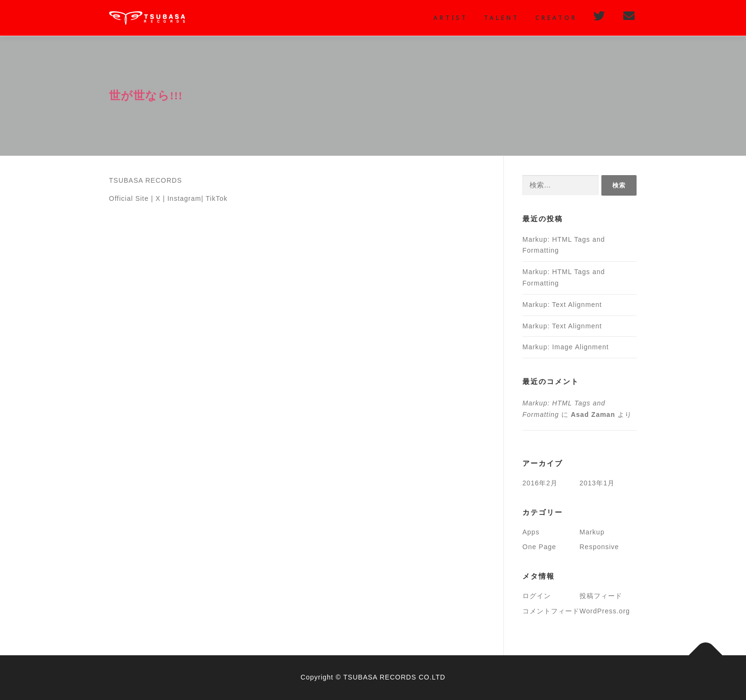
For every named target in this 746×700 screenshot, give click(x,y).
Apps (531, 532)
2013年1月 (597, 483)
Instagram (184, 198)
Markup (592, 532)
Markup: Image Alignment (566, 347)
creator (556, 18)
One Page (539, 547)
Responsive (599, 547)
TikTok (216, 198)
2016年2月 (540, 483)
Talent (501, 18)
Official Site (129, 198)
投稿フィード (601, 596)
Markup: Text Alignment (562, 305)
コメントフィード (551, 611)
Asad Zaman (593, 414)
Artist (451, 18)
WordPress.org (605, 611)
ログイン (537, 596)
